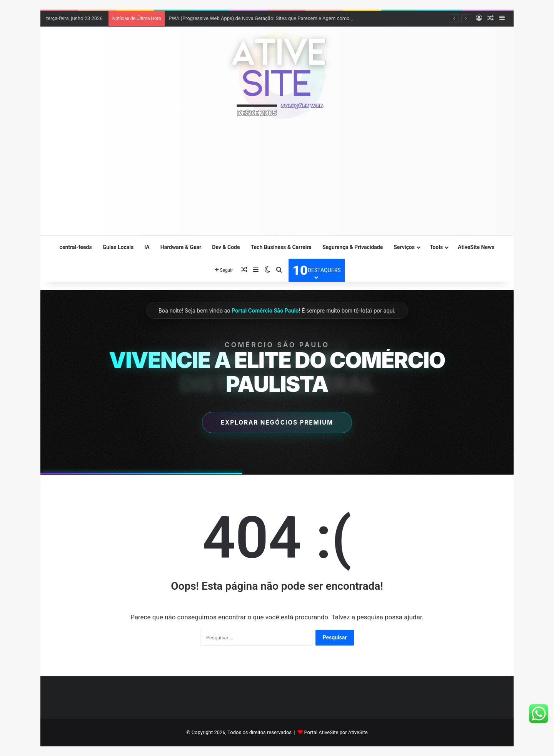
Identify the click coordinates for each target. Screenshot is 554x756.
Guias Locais (118, 247)
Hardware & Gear (181, 247)
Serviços (404, 247)
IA (147, 247)
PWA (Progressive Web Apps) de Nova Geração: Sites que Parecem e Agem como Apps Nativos (274, 18)
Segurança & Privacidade (353, 247)
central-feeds (76, 247)
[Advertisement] (277, 181)
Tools (436, 247)
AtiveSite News (476, 247)
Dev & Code (226, 247)
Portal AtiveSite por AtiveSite (336, 732)
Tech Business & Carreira (281, 247)
